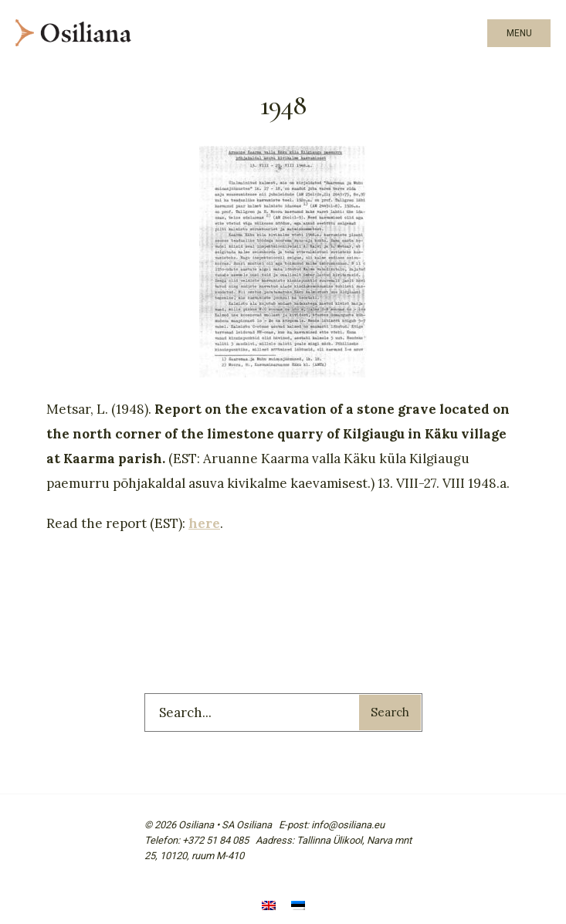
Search (390, 712)
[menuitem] (269, 907)
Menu (519, 33)
